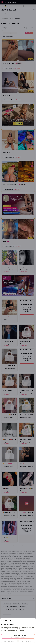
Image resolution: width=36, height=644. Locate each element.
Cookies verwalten (10, 641)
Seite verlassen (27, 641)
